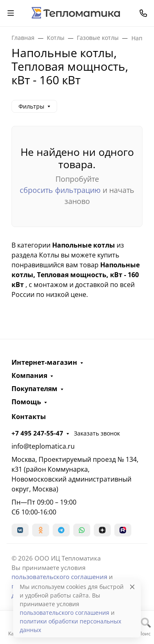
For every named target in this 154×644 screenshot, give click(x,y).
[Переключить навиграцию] (11, 13)
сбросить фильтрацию (60, 190)
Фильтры (31, 106)
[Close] (132, 587)
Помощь (26, 402)
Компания (29, 375)
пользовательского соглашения (59, 577)
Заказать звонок (97, 433)
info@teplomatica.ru (43, 446)
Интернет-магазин (44, 362)
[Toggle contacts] (143, 13)
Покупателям (34, 389)
